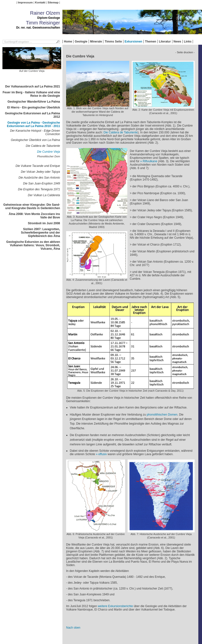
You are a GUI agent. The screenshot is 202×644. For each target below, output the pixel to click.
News (177, 42)
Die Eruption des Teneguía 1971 (39, 189)
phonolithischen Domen (162, 415)
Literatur (165, 42)
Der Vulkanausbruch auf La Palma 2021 (33, 86)
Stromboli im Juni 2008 (44, 223)
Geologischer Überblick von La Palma (35, 140)
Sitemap (53, 2)
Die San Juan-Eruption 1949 (42, 183)
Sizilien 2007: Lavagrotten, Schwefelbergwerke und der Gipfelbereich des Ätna (41, 233)
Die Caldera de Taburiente (43, 146)
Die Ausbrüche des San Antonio (39, 178)
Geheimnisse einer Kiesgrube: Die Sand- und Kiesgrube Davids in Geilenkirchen (32, 206)
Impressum (25, 2)
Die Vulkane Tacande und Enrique (38, 166)
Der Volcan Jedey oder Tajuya (40, 172)
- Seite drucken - (185, 52)
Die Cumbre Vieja (48, 152)
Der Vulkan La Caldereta (44, 195)
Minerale (96, 42)
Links (188, 42)
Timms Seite (113, 42)
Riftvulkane (150, 161)
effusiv (103, 454)
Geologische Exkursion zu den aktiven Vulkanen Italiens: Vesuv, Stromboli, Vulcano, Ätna (33, 245)
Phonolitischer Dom (48, 156)
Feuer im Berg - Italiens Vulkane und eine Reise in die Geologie (31, 94)
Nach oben (73, 628)
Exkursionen (133, 42)
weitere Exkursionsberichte (115, 606)
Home (68, 42)
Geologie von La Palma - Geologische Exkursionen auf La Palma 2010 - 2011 (33, 124)
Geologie (81, 42)
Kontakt (40, 2)
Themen (151, 42)
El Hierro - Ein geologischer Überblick (34, 107)
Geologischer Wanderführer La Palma (34, 102)
